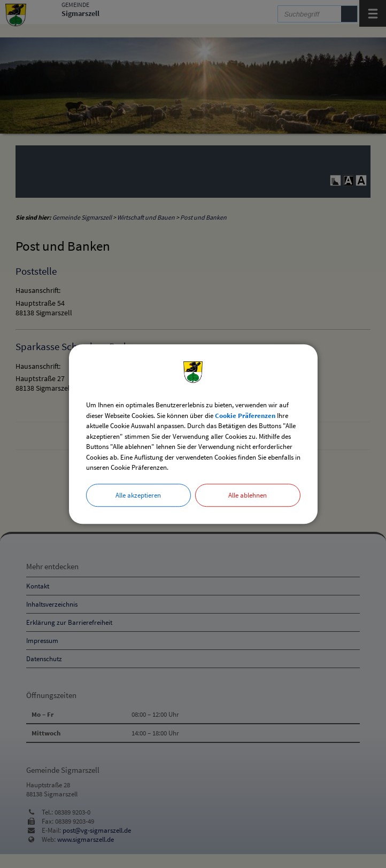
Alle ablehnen (248, 495)
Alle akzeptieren (138, 495)
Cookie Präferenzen (245, 416)
